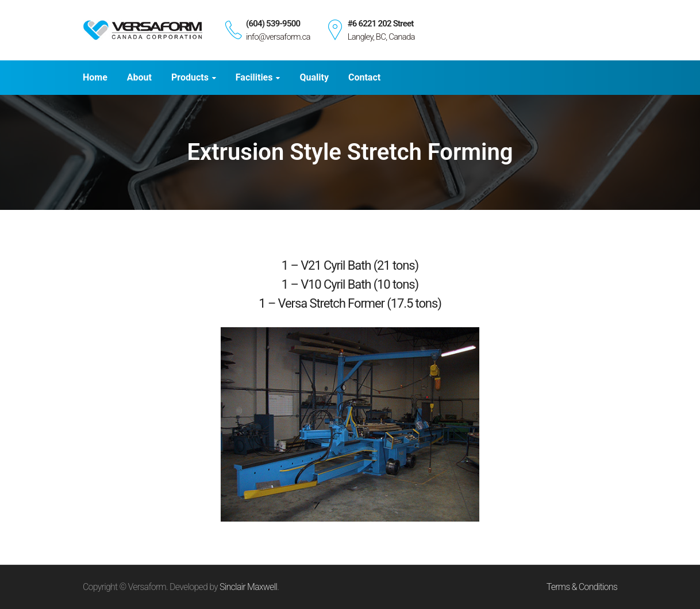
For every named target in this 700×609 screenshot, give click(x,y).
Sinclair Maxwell (248, 587)
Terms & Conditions (582, 587)
